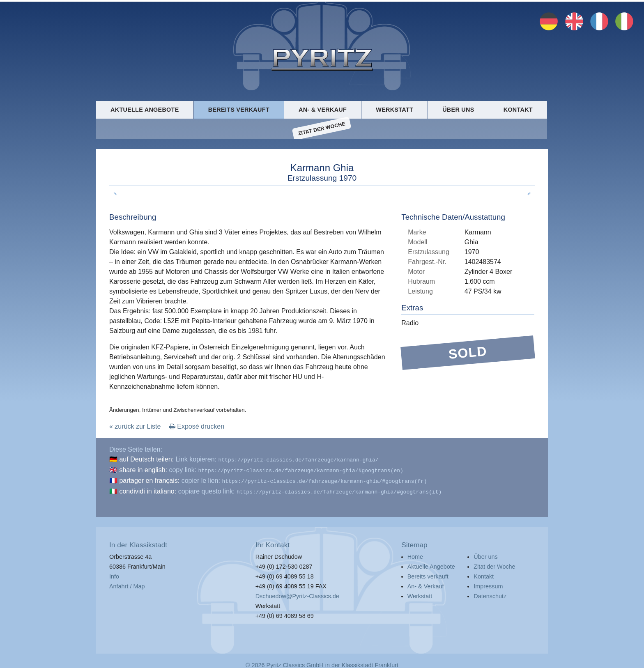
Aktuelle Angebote (145, 109)
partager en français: (149, 480)
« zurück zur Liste (135, 428)
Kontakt (518, 109)
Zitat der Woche (322, 129)
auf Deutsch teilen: (146, 460)
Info (114, 574)
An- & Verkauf (323, 109)
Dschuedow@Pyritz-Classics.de (297, 594)
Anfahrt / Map (127, 584)
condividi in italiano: (148, 490)
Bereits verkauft (239, 109)
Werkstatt (394, 109)
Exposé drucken (197, 428)
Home (415, 555)
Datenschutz (490, 594)
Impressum (488, 584)
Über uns (458, 109)
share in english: (143, 470)
